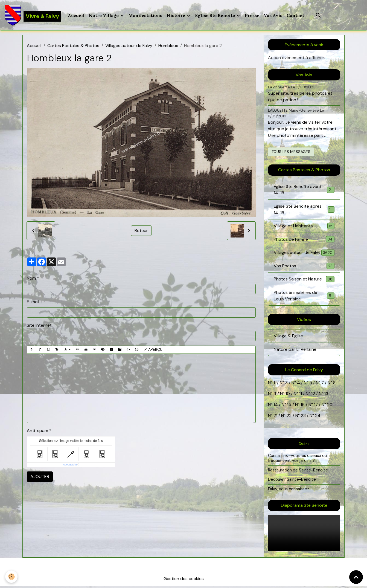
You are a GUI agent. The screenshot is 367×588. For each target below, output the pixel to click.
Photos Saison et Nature (304, 280)
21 (276, 417)
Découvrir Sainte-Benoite (292, 481)
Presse (252, 15)
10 (287, 396)
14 (276, 406)
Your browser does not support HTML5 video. (304, 535)
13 (326, 396)
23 (303, 417)
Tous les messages (291, 152)
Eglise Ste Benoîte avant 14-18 (304, 190)
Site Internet (39, 325)
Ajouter (40, 477)
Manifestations (146, 15)
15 (289, 406)
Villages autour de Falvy (129, 46)
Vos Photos (304, 267)
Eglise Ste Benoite (216, 15)
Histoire (177, 15)
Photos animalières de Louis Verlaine (304, 297)
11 (300, 396)
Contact (296, 15)
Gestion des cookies (183, 580)
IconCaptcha (70, 465)
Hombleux (168, 46)
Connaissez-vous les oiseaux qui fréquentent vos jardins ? (298, 460)
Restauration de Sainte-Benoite (298, 472)
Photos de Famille (304, 240)
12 (314, 396)
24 (317, 417)
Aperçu (153, 350)
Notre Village (105, 15)
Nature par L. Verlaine (295, 351)
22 (289, 417)
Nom (31, 278)
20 (330, 406)
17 (316, 406)
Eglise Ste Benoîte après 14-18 (304, 210)
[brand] (33, 15)
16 (303, 406)
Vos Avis (273, 15)
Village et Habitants (304, 227)
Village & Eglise (289, 338)
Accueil (76, 15)
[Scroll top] (356, 577)
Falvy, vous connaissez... (290, 491)
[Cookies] (12, 577)
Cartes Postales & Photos (73, 46)
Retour (141, 231)
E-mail (33, 302)
